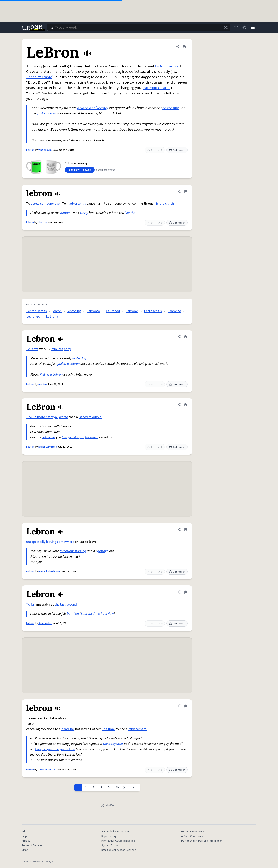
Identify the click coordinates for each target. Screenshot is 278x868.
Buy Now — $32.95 (80, 170)
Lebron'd (132, 311)
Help (24, 836)
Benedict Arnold (39, 77)
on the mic (171, 108)
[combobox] (139, 27)
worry (84, 213)
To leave (32, 349)
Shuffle (107, 806)
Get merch (177, 150)
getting (103, 551)
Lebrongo (33, 317)
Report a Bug (109, 836)
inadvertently (76, 204)
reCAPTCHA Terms (192, 836)
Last (134, 787)
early (67, 349)
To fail (31, 604)
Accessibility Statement (115, 832)
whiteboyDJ (45, 150)
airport (65, 213)
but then (73, 614)
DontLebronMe (46, 770)
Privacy (26, 841)
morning (80, 551)
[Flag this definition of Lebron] (186, 337)
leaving (51, 542)
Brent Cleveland (48, 447)
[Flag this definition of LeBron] (185, 47)
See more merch (106, 170)
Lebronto (93, 311)
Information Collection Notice (118, 841)
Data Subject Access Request (118, 850)
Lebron (30, 384)
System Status (110, 845)
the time (108, 729)
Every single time (47, 749)
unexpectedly (36, 542)
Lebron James (36, 311)
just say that (47, 113)
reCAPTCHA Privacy (193, 832)
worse (64, 417)
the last (60, 604)
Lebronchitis (153, 311)
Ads (24, 832)
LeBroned (113, 311)
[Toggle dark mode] (244, 27)
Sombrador (45, 623)
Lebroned (88, 614)
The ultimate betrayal (42, 417)
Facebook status (157, 88)
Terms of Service (32, 845)
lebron (30, 223)
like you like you (73, 437)
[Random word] (225, 27)
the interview (105, 614)
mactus (43, 384)
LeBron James (166, 66)
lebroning (74, 311)
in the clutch (165, 204)
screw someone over (46, 204)
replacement (137, 729)
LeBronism (54, 317)
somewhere (66, 542)
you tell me (67, 749)
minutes (57, 349)
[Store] (236, 27)
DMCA (25, 850)
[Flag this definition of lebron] (186, 191)
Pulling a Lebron (51, 375)
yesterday (79, 358)
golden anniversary (93, 108)
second (72, 604)
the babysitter (113, 744)
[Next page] (121, 787)
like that (131, 213)
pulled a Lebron (68, 364)
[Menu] (253, 27)
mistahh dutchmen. (49, 572)
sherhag (42, 223)
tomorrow (67, 551)
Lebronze (174, 311)
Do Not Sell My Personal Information (202, 841)
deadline (68, 729)
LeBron (30, 150)
